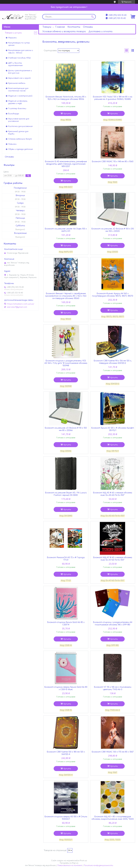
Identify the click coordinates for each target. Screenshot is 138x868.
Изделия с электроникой (20, 96)
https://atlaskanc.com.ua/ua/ (21, 304)
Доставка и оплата (100, 32)
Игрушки (12, 38)
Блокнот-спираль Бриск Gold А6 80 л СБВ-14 (66, 623)
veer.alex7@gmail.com (17, 307)
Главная (60, 27)
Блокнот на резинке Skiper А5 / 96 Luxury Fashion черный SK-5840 (66, 494)
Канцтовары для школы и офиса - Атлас (21, 52)
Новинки (12, 144)
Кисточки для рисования (20, 126)
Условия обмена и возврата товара (64, 32)
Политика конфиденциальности (98, 865)
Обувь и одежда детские (20, 149)
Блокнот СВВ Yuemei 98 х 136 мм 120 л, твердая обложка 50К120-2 (113, 362)
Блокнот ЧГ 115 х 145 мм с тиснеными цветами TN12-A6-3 (113, 688)
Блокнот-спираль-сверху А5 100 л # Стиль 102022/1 (66, 818)
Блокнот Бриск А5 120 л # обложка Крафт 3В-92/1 (113, 429)
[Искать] (92, 17)
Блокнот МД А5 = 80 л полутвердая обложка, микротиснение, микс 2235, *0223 (113, 818)
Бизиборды (14, 114)
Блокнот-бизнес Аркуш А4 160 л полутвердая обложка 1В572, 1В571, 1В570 (113, 295)
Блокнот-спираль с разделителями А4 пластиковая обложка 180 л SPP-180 (113, 623)
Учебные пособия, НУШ (19, 58)
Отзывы (88, 27)
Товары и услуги (13, 33)
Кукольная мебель (17, 83)
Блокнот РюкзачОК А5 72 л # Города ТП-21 (66, 559)
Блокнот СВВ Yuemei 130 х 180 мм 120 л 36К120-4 (66, 753)
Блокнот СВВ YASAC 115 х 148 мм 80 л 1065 (113, 162)
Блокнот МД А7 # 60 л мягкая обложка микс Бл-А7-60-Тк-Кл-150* (113, 559)
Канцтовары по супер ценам (19, 44)
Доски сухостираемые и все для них (20, 72)
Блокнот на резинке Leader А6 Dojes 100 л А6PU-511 (66, 230)
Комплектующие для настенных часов (18, 90)
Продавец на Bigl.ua (69, 863)
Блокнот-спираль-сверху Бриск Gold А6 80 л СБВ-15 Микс (66, 688)
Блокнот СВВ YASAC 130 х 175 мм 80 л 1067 (113, 752)
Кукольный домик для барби (18, 133)
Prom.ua (83, 861)
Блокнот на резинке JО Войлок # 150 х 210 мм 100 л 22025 (113, 230)
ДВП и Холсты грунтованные (15, 64)
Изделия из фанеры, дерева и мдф (18, 102)
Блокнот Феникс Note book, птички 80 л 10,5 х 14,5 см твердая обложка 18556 (66, 98)
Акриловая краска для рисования (19, 120)
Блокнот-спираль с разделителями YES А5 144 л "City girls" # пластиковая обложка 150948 (66, 363)
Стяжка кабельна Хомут (20, 139)
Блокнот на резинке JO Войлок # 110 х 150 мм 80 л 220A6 (66, 429)
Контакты (74, 27)
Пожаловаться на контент (70, 865)
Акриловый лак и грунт (19, 78)
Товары (47, 27)
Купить (67, 114)
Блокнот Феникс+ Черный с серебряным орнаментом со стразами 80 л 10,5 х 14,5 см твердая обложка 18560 (66, 296)
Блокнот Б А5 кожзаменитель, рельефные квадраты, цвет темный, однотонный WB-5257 (66, 164)
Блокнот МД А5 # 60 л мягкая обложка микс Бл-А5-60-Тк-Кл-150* (113, 494)
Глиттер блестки (17, 109)
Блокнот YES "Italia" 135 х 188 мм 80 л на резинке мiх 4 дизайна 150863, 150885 (113, 98)
